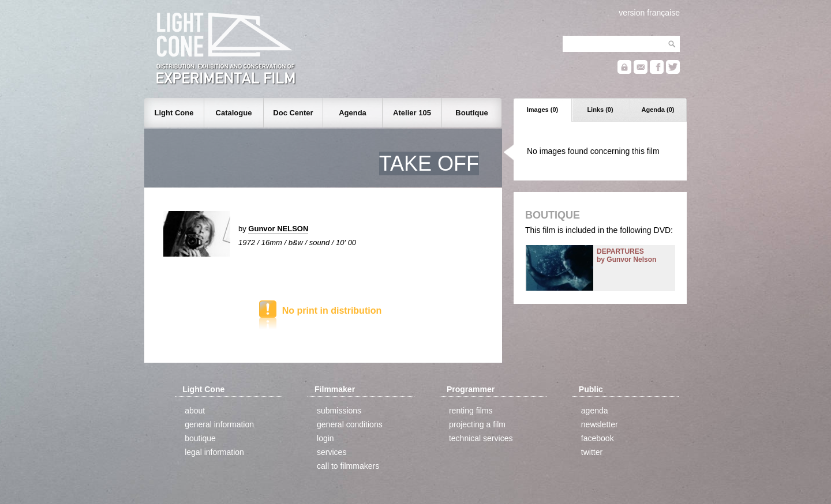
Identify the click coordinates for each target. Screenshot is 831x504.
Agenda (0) (658, 110)
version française (649, 13)
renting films (471, 411)
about (195, 411)
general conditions (350, 424)
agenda (595, 411)
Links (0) (600, 110)
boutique (200, 438)
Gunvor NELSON (278, 229)
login (325, 438)
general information (219, 424)
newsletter (600, 424)
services (332, 452)
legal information (214, 452)
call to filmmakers (348, 466)
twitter (592, 452)
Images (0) (542, 110)
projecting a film (477, 424)
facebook (598, 438)
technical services (481, 438)
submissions (339, 411)
